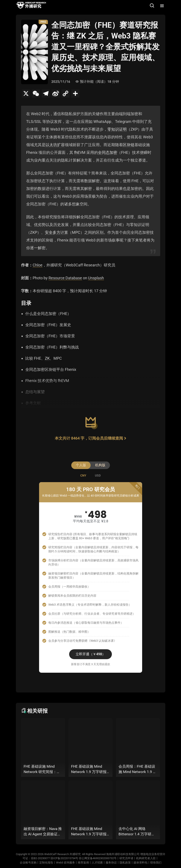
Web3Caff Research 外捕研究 (62, 854)
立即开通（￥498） (90, 654)
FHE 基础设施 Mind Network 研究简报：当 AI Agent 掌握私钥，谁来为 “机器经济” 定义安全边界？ (42, 769)
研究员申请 (126, 858)
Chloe (38, 265)
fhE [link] (77, 152)
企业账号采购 (28, 863)
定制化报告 (46, 863)
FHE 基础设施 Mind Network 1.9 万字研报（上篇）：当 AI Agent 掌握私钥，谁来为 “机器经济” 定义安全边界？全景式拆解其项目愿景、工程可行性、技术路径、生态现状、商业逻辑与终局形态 (90, 832)
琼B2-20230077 (40, 858)
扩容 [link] (61, 145)
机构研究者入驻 (146, 858)
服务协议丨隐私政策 (118, 863)
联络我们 (156, 863)
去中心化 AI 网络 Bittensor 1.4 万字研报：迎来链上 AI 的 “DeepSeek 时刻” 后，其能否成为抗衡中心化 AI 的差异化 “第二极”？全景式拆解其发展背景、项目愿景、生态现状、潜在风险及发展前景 (138, 832)
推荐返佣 (83, 863)
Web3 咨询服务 (65, 863)
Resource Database (65, 278)
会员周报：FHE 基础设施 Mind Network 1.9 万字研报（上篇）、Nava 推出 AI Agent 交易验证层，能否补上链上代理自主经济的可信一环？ (138, 769)
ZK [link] (47, 358)
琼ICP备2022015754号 (64, 858)
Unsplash (96, 278)
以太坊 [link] (51, 145)
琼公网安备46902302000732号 (98, 858)
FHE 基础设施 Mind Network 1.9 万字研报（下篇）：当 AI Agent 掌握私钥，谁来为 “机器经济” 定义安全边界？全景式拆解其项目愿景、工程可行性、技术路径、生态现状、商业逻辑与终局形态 (90, 769)
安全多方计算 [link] (56, 232)
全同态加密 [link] (108, 152)
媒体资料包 (141, 863)
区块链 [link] (129, 145)
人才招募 (97, 863)
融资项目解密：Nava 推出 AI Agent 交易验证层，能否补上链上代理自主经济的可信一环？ (43, 832)
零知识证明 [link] (117, 129)
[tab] (83, 476)
